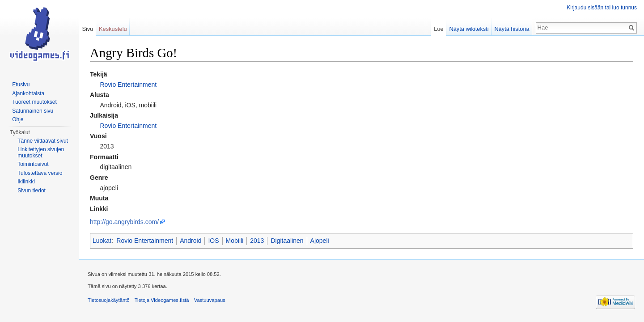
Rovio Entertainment (128, 85)
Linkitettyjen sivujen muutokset (41, 153)
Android (191, 241)
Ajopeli (320, 241)
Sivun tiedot (32, 191)
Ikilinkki (26, 182)
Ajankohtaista (28, 93)
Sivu (87, 29)
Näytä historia (512, 29)
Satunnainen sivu (33, 111)
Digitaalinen (287, 241)
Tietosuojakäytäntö (109, 300)
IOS (213, 241)
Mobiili (235, 241)
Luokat (102, 241)
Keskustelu (113, 29)
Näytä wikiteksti (469, 29)
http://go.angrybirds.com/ (124, 222)
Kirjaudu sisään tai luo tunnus (602, 8)
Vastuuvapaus (210, 300)
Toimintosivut (33, 164)
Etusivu (21, 85)
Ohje (18, 119)
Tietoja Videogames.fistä (162, 300)
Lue (439, 29)
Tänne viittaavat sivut (43, 141)
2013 (257, 241)
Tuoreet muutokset (34, 102)
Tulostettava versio (40, 173)
